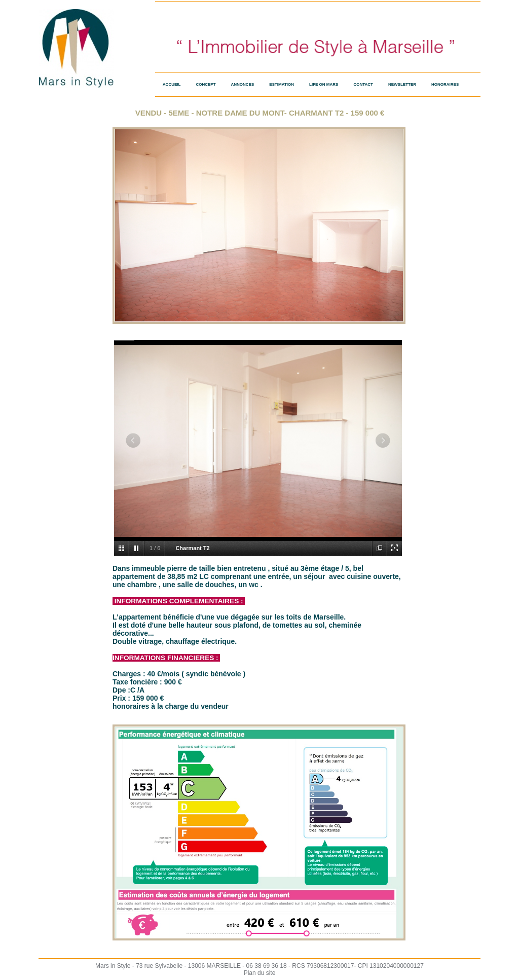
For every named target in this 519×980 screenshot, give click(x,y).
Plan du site (260, 973)
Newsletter (402, 84)
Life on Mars (324, 84)
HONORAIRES (445, 84)
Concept (206, 84)
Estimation (282, 84)
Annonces (243, 84)
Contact (363, 84)
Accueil (172, 84)
